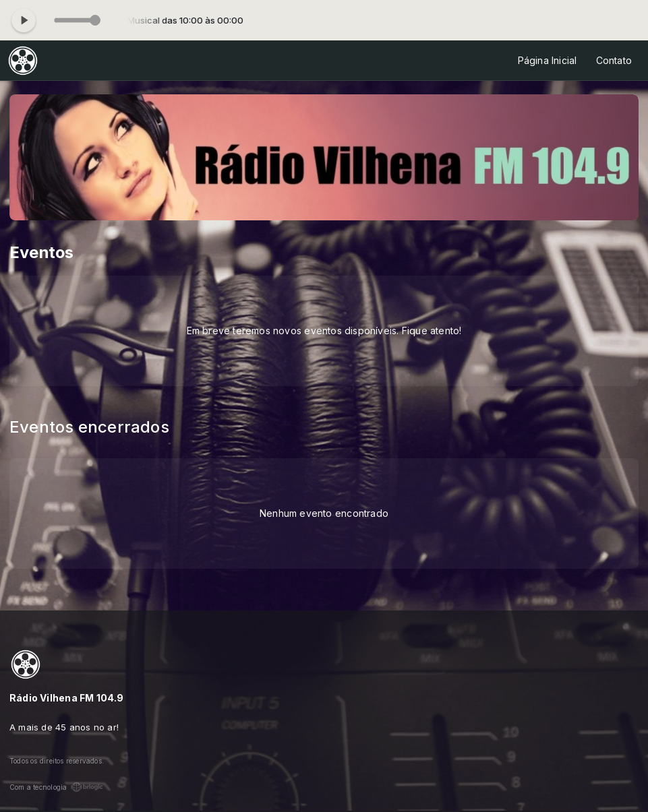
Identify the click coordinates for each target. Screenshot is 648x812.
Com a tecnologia (56, 787)
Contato (614, 60)
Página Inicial (548, 60)
